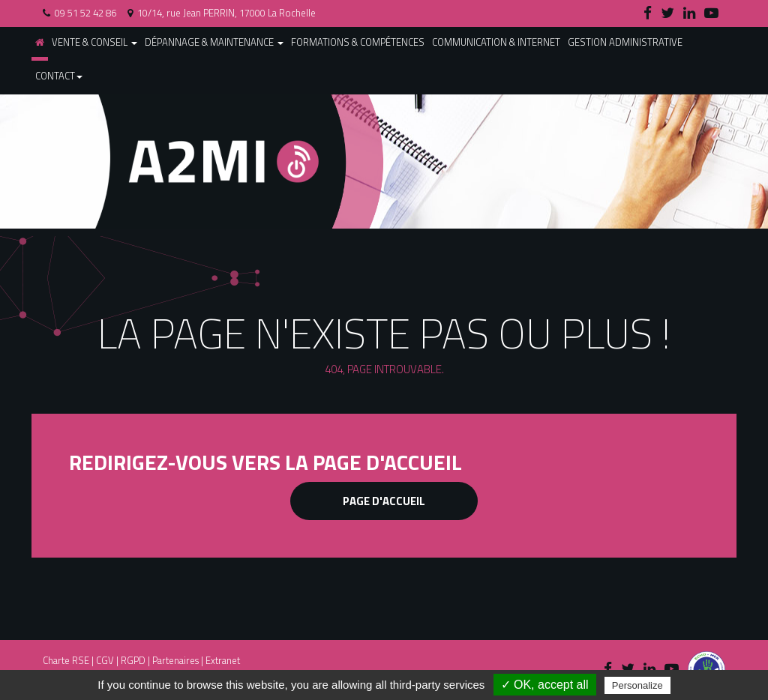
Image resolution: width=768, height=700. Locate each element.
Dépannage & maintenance (214, 42)
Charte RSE (66, 660)
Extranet (223, 660)
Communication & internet (496, 42)
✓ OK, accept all (545, 685)
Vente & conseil (94, 42)
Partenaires (175, 660)
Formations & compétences (358, 42)
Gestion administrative (625, 42)
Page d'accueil (384, 501)
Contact (59, 76)
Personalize (637, 685)
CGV (105, 660)
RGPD (133, 660)
